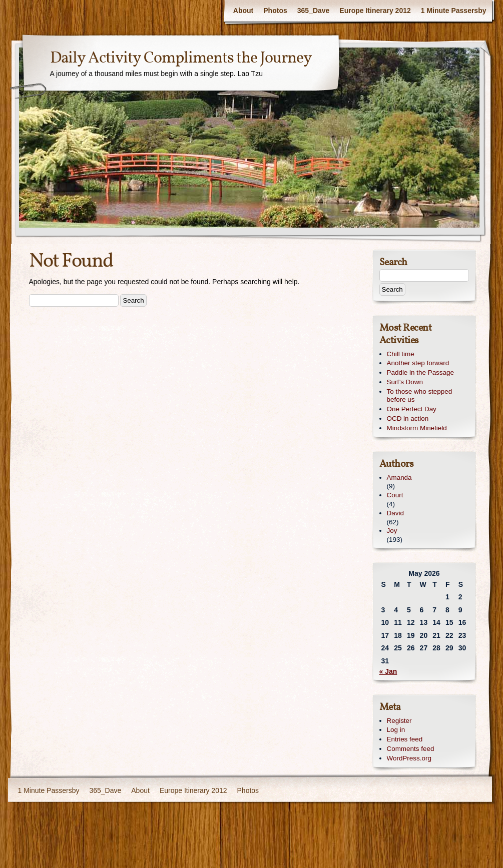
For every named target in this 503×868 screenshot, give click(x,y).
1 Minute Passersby (454, 11)
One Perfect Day (412, 409)
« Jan (388, 671)
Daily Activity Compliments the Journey (181, 59)
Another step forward (418, 363)
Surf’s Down (405, 382)
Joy (392, 531)
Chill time (401, 354)
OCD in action (408, 418)
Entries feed (405, 739)
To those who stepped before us (420, 396)
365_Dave (314, 11)
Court (395, 495)
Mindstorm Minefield (417, 428)
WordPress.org (409, 758)
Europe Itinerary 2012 (375, 11)
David (395, 513)
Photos (275, 11)
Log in (396, 730)
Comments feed (411, 749)
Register (399, 721)
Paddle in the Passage (420, 372)
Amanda (399, 478)
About (243, 11)
